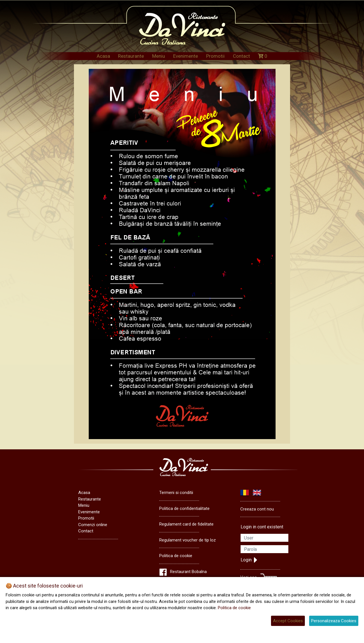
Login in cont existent (262, 527)
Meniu (159, 56)
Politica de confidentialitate (184, 508)
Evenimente (186, 56)
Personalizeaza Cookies (334, 621)
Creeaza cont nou (257, 509)
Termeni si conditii (176, 493)
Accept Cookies (288, 621)
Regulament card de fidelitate (186, 524)
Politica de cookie (176, 556)
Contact (241, 56)
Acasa (103, 56)
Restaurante (131, 56)
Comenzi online (93, 525)
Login (249, 560)
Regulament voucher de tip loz (188, 540)
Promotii (215, 56)
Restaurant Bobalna (188, 572)
